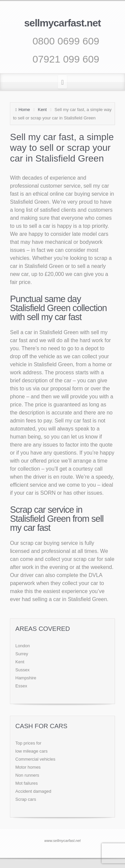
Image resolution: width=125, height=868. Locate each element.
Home (24, 110)
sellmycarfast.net (63, 23)
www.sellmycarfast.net (62, 841)
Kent (42, 110)
